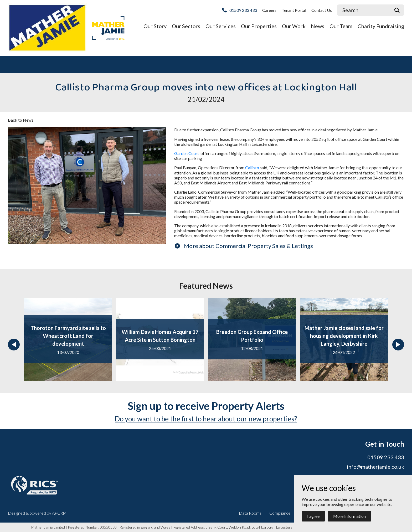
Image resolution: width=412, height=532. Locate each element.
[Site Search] (363, 10)
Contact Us (322, 10)
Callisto (252, 167)
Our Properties (259, 26)
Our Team (341, 26)
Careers (269, 10)
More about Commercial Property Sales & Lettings (248, 246)
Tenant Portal (294, 10)
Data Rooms (250, 513)
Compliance (280, 513)
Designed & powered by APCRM (37, 513)
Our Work (294, 26)
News (318, 26)
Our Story (155, 26)
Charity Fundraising (381, 26)
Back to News (21, 120)
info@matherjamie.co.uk (375, 467)
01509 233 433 (243, 10)
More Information (349, 516)
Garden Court (187, 153)
